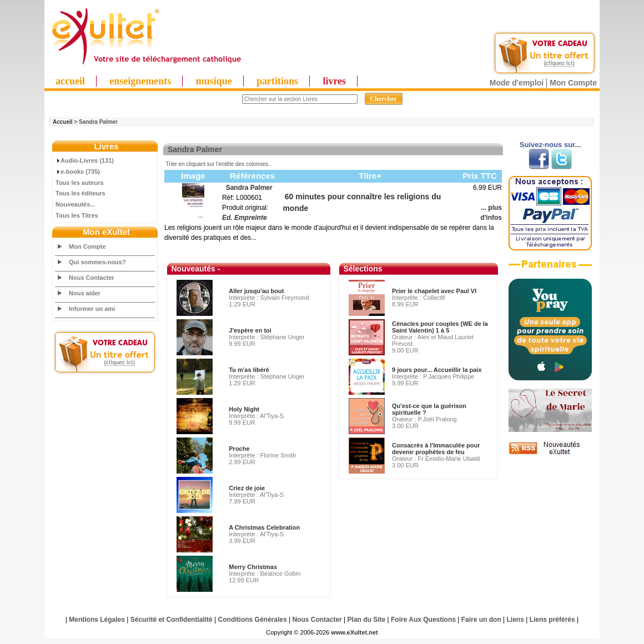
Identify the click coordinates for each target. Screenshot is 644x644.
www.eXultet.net (354, 632)
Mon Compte (573, 83)
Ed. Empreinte (245, 218)
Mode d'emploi (517, 83)
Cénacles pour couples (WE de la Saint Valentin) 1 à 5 (440, 327)
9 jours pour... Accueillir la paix (437, 370)
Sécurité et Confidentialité (172, 620)
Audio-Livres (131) (85, 160)
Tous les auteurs (80, 183)
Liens (515, 620)
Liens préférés (552, 620)
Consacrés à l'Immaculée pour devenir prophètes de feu (436, 449)
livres (334, 81)
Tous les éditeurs (80, 193)
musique (214, 81)
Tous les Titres (77, 215)
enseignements (140, 81)
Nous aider (85, 293)
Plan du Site (367, 620)
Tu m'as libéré (249, 370)
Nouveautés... (76, 204)
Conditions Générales (253, 620)
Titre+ (370, 176)
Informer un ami (92, 309)
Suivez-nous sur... (550, 145)
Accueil (63, 122)
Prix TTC (480, 176)
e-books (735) (78, 172)
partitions (277, 81)
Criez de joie (247, 488)
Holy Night (244, 409)
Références (252, 176)
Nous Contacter (92, 278)
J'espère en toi (250, 330)
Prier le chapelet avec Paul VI (434, 291)
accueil (70, 81)
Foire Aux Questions (423, 620)
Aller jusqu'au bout (256, 291)
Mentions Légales (97, 620)
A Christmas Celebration (264, 527)
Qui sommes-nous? (97, 262)
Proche (239, 449)
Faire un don (481, 620)
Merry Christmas (253, 567)
